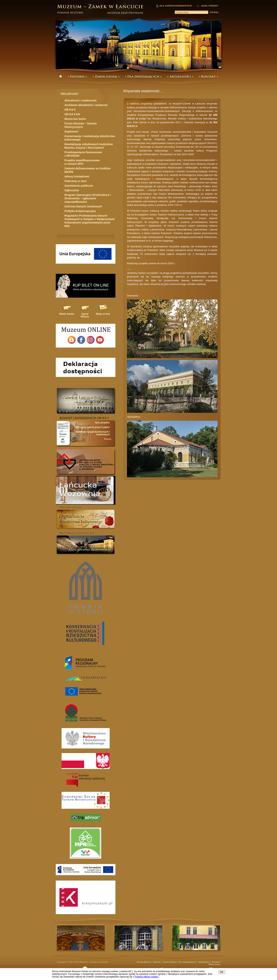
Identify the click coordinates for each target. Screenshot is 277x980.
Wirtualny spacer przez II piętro (93, 427)
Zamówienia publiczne (79, 186)
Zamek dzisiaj (169, 962)
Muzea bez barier (75, 119)
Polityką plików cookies (146, 977)
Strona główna (143, 962)
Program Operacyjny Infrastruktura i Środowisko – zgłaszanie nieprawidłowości (88, 198)
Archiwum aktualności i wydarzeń (86, 105)
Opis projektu (102, 423)
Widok (67, 314)
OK (222, 972)
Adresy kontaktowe (77, 176)
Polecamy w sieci (76, 181)
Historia (156, 962)
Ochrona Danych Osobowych (83, 206)
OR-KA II (70, 110)
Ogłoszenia (72, 190)
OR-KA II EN (72, 114)
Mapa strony (214, 964)
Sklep (103, 314)
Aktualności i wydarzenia (81, 100)
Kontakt (216, 962)
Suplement (71, 132)
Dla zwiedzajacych (187, 962)
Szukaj (215, 12)
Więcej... (108, 439)
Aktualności (204, 962)
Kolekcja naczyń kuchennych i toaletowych (93, 433)
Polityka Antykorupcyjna (80, 211)
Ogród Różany (85, 315)
